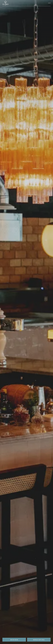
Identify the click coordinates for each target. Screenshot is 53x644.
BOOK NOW (14, 640)
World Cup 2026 (39, 640)
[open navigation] (49, 3)
